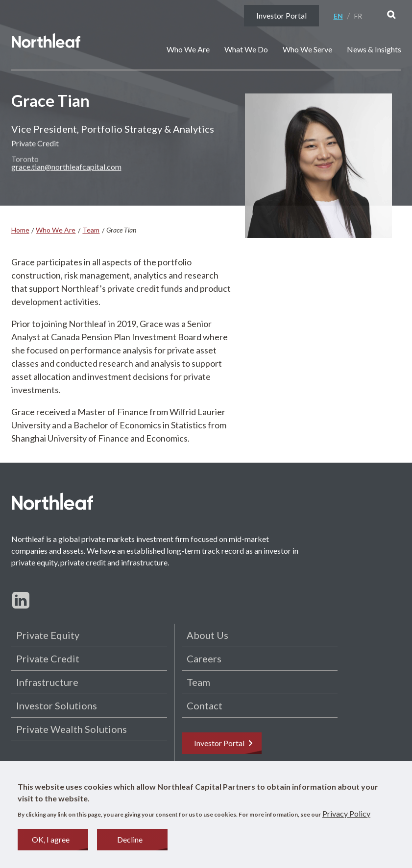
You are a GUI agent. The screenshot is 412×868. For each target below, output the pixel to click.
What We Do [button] (246, 49)
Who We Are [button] (188, 49)
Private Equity (48, 635)
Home (20, 230)
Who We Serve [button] (307, 49)
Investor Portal (281, 15)
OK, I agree (51, 841)
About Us (207, 635)
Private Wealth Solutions (72, 729)
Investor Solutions (57, 705)
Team (91, 230)
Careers (204, 658)
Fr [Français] (358, 16)
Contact (205, 705)
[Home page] (46, 42)
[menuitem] (342, 16)
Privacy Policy (346, 815)
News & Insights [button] (374, 49)
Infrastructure (47, 682)
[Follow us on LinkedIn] (21, 600)
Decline (130, 841)
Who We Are (56, 230)
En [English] (338, 16)
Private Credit (48, 658)
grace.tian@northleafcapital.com (66, 169)
